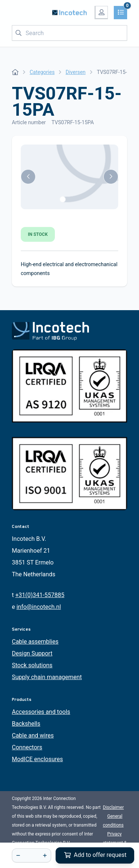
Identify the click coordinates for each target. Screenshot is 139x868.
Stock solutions (32, 665)
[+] (45, 855)
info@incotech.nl (39, 607)
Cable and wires (33, 735)
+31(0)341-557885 (40, 595)
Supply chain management (47, 677)
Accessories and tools (41, 712)
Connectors (27, 747)
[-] (18, 855)
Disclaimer (113, 807)
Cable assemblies (35, 642)
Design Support (32, 653)
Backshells (26, 724)
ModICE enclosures (37, 759)
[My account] (101, 13)
